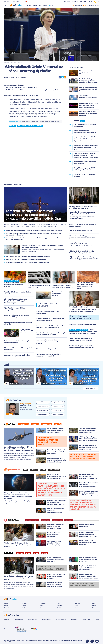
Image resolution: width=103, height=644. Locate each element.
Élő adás (43, 402)
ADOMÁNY (69, 520)
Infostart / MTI (9, 77)
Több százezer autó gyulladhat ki (48, 349)
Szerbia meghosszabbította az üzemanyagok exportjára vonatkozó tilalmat (49, 342)
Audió (76, 606)
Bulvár (59, 603)
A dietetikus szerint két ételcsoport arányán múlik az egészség (14, 285)
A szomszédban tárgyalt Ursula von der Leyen (22, 88)
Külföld (6, 606)
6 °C (97, 2)
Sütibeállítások (8, 642)
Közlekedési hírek (33, 620)
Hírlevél (94, 606)
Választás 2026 (38, 5)
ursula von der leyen (35, 126)
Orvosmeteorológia (61, 620)
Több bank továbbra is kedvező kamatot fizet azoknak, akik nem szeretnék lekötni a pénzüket (82, 309)
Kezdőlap (12, 121)
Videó (76, 608)
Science (44, 553)
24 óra (30, 5)
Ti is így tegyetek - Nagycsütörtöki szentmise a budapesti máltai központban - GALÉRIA (19, 545)
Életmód (42, 608)
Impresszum (38, 640)
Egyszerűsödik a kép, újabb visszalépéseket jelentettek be (26, 260)
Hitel (26, 470)
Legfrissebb (78, 603)
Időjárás (94, 608)
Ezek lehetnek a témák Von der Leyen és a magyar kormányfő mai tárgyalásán (32, 90)
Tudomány (25, 603)
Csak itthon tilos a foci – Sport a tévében (82, 325)
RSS (80, 640)
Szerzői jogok (74, 640)
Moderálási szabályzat (63, 640)
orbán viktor (22, 126)
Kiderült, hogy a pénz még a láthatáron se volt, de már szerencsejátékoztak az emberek (86, 286)
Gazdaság (7, 608)
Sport (28, 553)
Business (20, 553)
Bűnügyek (60, 606)
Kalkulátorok (54, 470)
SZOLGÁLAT (45, 520)
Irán (52, 5)
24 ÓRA (83, 121)
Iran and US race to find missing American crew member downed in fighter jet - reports (19, 578)
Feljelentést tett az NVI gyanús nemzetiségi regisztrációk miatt (28, 257)
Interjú (41, 606)
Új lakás (58, 424)
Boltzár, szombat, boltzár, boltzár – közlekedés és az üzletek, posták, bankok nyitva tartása (83, 332)
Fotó (94, 603)
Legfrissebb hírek (18, 620)
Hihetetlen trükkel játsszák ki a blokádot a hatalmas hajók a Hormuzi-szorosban (83, 457)
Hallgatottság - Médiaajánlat (25, 640)
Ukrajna (46, 5)
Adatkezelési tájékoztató (49, 640)
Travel (36, 553)
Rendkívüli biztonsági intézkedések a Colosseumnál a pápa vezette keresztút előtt (34, 230)
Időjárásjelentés (46, 620)
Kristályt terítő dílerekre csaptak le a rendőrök (27, 331)
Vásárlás (34, 470)
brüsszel (12, 126)
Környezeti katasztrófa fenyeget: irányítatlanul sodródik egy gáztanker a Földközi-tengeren (18, 301)
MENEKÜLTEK (57, 520)
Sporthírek (74, 620)
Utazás (43, 470)
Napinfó (59, 608)
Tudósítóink (43, 603)
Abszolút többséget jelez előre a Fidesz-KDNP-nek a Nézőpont (28, 262)
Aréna (97, 620)
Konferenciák (47, 424)
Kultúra (24, 606)
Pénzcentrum (24, 424)
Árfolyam (35, 424)
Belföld (18, 121)
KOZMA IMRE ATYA (32, 520)
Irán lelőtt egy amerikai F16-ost (81, 230)
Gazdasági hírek (86, 620)
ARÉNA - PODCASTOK (91, 5)
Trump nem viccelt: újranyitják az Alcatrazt (59, 294)
